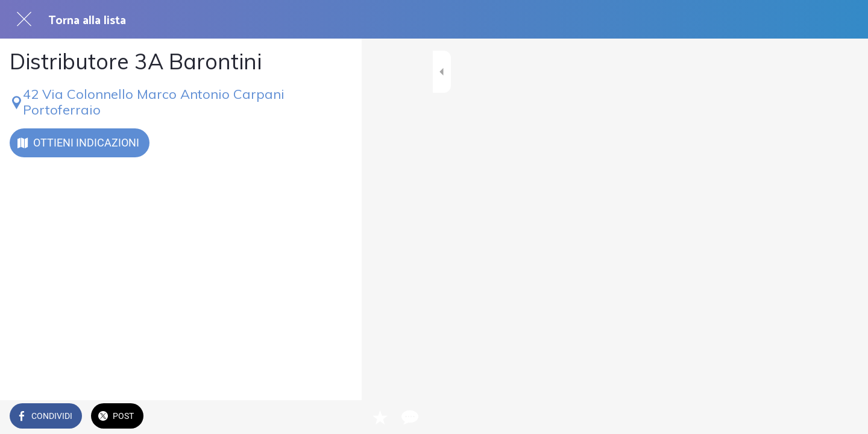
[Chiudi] (24, 19)
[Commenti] (338, 417)
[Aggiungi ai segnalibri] (309, 417)
